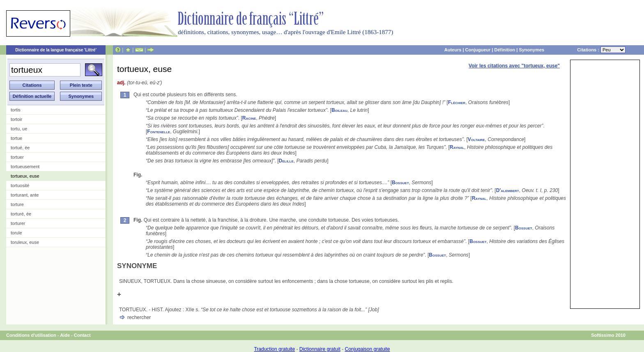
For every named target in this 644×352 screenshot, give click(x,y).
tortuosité (20, 185)
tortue (16, 138)
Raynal (457, 147)
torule (16, 233)
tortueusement (25, 167)
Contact (82, 335)
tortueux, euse (25, 176)
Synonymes (531, 50)
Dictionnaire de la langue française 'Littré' (56, 50)
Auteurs (453, 50)
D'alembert (508, 190)
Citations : (601, 50)
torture (17, 204)
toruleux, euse (25, 242)
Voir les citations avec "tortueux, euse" (514, 66)
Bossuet (400, 183)
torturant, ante (25, 195)
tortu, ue (19, 129)
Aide (65, 335)
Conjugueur (478, 50)
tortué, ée (20, 148)
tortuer (17, 157)
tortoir (16, 119)
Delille (286, 161)
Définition (505, 50)
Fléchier (457, 102)
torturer (18, 223)
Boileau (339, 110)
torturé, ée (21, 214)
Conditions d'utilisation (31, 335)
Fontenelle (159, 132)
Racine (249, 118)
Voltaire (476, 139)
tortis (16, 110)
